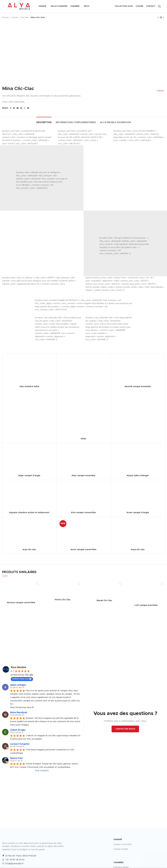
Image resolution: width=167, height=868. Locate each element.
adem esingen (18, 685)
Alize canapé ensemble (83, 476)
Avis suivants (42, 771)
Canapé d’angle (121, 849)
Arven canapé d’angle (138, 513)
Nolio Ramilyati (19, 712)
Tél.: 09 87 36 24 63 (15, 860)
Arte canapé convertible (83, 513)
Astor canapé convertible (83, 550)
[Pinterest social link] (21, 108)
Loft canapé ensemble (146, 605)
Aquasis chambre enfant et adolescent (29, 513)
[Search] (159, 6)
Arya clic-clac (29, 550)
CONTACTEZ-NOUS (125, 729)
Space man (16, 758)
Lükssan (160, 91)
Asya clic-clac (138, 550)
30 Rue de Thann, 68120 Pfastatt (21, 856)
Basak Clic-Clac (104, 601)
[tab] (44, 121)
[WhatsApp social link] (25, 108)
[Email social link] (18, 108)
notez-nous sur (22, 679)
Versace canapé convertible (21, 603)
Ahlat (83, 439)
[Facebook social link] (11, 108)
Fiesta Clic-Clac (63, 600)
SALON (15, 17)
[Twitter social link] (14, 108)
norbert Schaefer (20, 744)
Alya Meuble (18, 667)
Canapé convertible (123, 844)
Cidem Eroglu (18, 730)
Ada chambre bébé (29, 387)
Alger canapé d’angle (29, 476)
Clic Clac (25, 17)
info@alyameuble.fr (14, 864)
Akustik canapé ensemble (138, 387)
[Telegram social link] (28, 108)
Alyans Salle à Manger (138, 476)
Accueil (6, 17)
